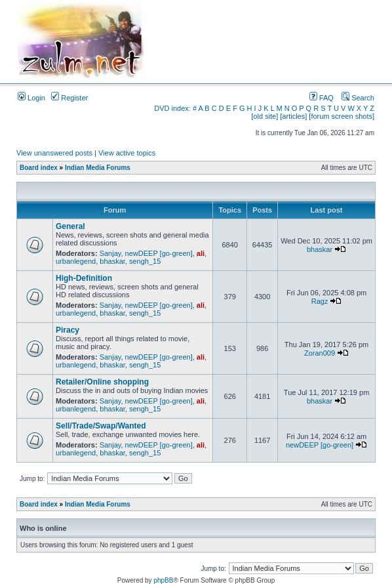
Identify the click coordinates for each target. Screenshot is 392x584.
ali (201, 253)
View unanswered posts (54, 153)
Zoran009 (320, 353)
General (70, 226)
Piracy (68, 330)
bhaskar (112, 261)
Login (31, 98)
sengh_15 (145, 261)
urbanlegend (76, 261)
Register (69, 98)
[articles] (293, 116)
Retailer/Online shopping (102, 382)
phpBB (163, 580)
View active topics (127, 153)
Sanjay (110, 253)
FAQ (322, 98)
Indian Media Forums (98, 168)
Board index (39, 168)
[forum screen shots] (342, 116)
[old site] (265, 116)
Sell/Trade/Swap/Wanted (101, 426)
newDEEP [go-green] (159, 253)
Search (358, 98)
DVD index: (172, 108)
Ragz (320, 301)
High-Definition (84, 278)
